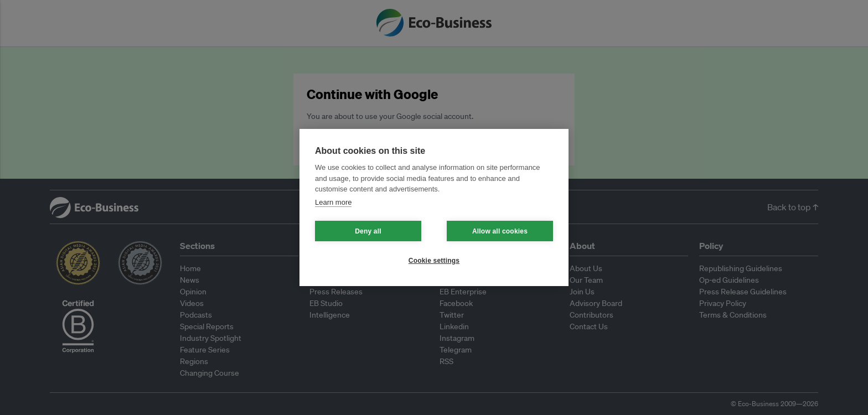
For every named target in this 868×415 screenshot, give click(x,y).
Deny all (368, 231)
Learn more (333, 202)
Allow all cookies (500, 231)
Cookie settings (434, 261)
